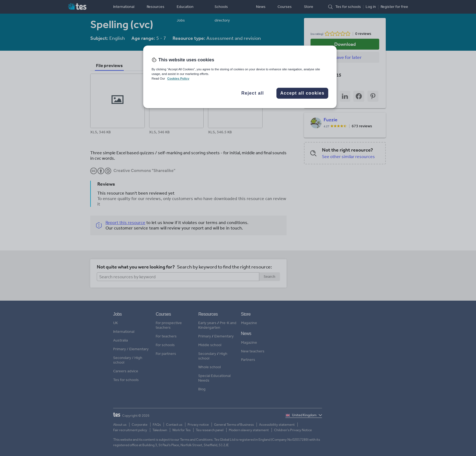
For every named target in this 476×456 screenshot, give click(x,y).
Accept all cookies (302, 93)
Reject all (253, 93)
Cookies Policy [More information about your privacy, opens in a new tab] (178, 78)
